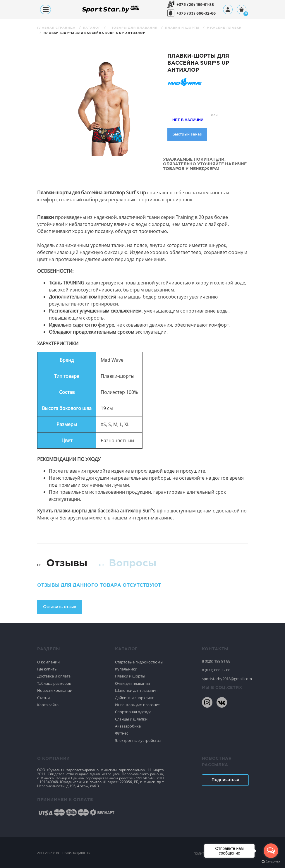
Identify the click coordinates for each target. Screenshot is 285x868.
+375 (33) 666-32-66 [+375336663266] (196, 14)
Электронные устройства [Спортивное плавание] (138, 740)
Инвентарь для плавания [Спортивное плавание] (138, 705)
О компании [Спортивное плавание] (48, 662)
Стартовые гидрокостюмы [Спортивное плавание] (139, 662)
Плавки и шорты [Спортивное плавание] (130, 676)
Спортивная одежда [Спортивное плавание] (133, 712)
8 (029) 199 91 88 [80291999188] (216, 661)
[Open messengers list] (271, 851)
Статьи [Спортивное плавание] (43, 698)
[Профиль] (228, 10)
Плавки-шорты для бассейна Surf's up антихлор (95, 33)
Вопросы (133, 563)
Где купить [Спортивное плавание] (47, 669)
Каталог (92, 28)
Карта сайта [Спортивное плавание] (48, 705)
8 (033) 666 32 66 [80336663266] (216, 670)
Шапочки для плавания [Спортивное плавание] (136, 690)
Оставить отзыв (60, 607)
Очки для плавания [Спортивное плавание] (132, 683)
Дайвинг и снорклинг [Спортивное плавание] (134, 698)
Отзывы (67, 563)
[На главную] (111, 12)
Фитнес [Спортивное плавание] (122, 733)
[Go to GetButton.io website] (271, 862)
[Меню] (46, 10)
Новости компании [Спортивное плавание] (55, 690)
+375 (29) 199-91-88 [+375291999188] (195, 5)
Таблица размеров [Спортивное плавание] (54, 683)
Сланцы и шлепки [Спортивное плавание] (131, 719)
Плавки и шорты (183, 28)
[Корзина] (242, 10)
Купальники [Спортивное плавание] (126, 669)
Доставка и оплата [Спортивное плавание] (54, 676)
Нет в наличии (188, 120)
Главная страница (57, 28)
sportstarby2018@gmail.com (225, 679)
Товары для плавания (135, 28)
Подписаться (225, 780)
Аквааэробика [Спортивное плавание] (128, 726)
